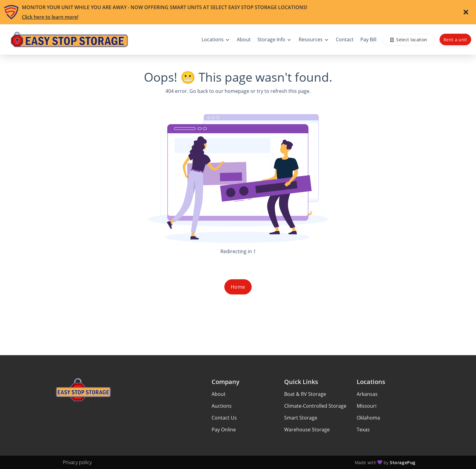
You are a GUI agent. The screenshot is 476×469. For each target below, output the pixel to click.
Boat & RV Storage (305, 394)
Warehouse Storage (307, 430)
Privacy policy (77, 462)
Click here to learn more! (50, 17)
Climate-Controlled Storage (315, 406)
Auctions (222, 406)
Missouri (367, 406)
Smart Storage (301, 418)
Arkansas (367, 394)
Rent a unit (455, 40)
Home (238, 287)
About (219, 394)
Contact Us (224, 418)
